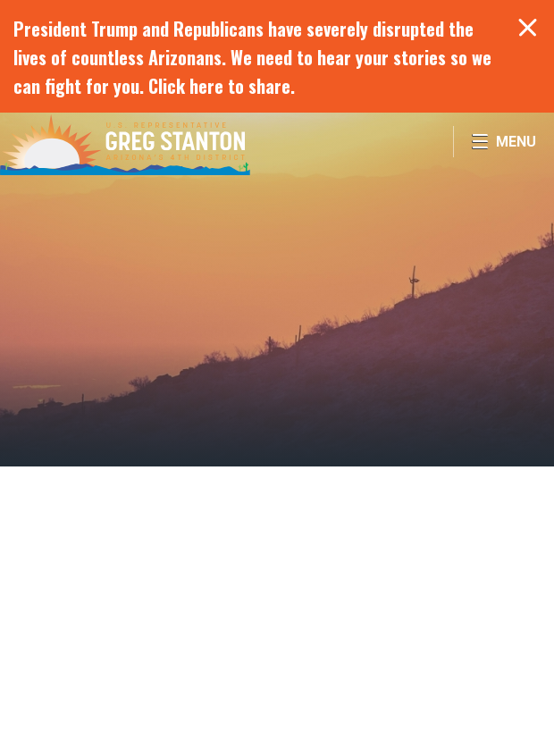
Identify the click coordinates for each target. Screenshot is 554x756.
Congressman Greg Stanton (125, 144)
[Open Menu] (504, 142)
